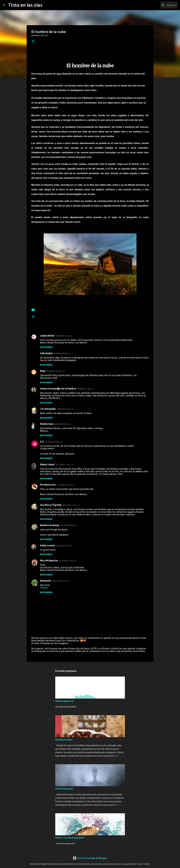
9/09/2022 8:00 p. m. (54, 442)
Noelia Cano (47, 424)
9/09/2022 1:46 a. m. (85, 389)
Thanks (44, 588)
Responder (46, 347)
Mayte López (47, 464)
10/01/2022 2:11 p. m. (61, 581)
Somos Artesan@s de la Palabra (58, 389)
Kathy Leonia (47, 545)
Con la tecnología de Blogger (90, 858)
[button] (33, 41)
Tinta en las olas (25, 5)
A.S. (42, 442)
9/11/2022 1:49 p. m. (71, 505)
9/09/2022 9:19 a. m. (63, 424)
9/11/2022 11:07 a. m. (65, 465)
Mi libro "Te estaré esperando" (70, 838)
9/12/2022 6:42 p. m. (64, 546)
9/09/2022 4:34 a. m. (65, 409)
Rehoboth (45, 581)
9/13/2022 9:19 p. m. (68, 561)
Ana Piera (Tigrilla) (51, 505)
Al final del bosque (64, 789)
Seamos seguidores (64, 701)
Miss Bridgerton (49, 560)
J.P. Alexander (48, 409)
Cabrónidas (46, 353)
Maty (43, 371)
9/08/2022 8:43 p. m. (62, 353)
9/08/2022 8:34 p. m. (64, 336)
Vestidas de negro (64, 740)
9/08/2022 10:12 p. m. (56, 371)
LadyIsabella (47, 336)
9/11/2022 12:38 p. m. (65, 485)
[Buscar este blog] (162, 5)
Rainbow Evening (50, 525)
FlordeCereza (48, 485)
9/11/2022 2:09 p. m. (69, 525)
